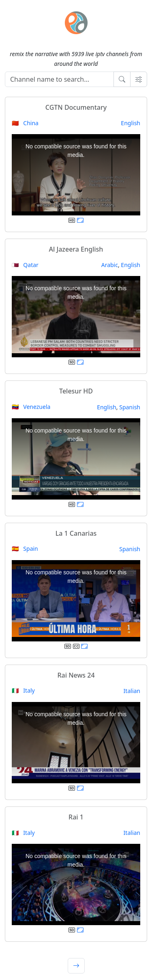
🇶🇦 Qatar (25, 265)
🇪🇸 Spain (25, 549)
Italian (132, 691)
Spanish (130, 407)
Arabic (110, 265)
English (131, 123)
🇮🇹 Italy (23, 690)
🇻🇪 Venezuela (31, 407)
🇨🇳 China (25, 123)
